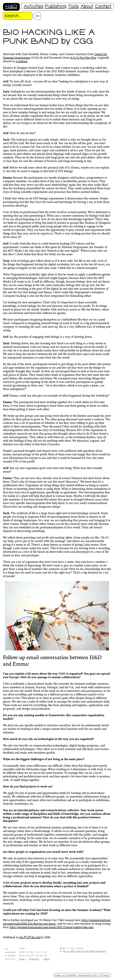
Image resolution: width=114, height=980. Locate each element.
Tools (73, 7)
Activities (33, 7)
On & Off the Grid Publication (84, 951)
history (34, 959)
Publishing (56, 7)
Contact (103, 7)
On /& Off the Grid (30, 938)
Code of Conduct (66, 975)
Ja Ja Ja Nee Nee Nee (83, 58)
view (22, 959)
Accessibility (88, 975)
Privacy (104, 975)
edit (47, 959)
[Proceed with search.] (38, 16)
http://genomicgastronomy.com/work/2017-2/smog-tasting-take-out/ (52, 927)
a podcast (21, 61)
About (87, 7)
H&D (11, 7)
